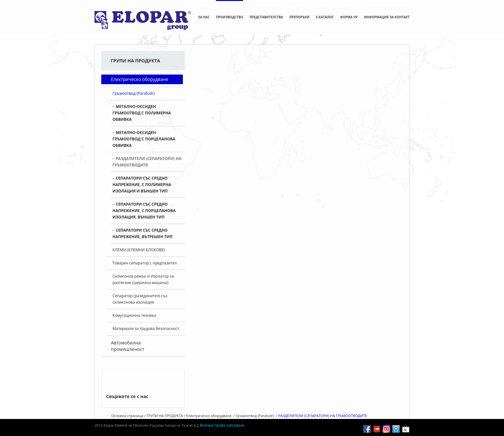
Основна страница (210, 55)
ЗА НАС (204, 17)
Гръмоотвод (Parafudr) (134, 89)
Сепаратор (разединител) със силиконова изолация (140, 295)
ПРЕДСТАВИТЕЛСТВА (266, 17)
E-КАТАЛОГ (325, 17)
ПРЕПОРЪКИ (299, 17)
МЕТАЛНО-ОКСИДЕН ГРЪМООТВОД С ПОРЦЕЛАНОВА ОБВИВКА (144, 135)
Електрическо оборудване (140, 75)
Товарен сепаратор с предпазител (145, 259)
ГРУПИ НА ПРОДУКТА (248, 55)
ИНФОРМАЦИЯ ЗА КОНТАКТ (387, 17)
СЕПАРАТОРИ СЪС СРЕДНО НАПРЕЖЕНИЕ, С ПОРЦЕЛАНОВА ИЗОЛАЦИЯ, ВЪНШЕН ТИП (144, 206)
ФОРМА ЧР (349, 17)
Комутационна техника (134, 311)
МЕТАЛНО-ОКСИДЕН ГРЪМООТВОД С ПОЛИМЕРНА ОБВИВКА (142, 109)
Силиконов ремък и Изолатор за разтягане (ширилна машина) (143, 275)
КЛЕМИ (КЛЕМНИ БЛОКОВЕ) (139, 246)
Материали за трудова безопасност (146, 324)
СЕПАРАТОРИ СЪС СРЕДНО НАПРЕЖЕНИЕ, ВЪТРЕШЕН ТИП (143, 229)
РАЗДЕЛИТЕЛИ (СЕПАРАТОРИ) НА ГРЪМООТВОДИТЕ (147, 158)
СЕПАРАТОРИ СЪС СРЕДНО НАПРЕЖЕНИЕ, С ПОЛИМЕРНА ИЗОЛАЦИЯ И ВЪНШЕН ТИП (142, 180)
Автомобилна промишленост (128, 342)
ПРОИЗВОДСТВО (230, 17)
